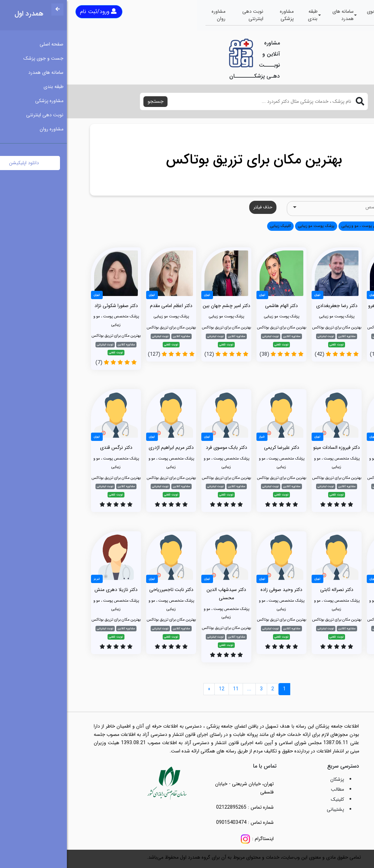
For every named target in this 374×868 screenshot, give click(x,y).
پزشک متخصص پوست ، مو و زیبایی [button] (303, 226)
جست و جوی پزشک (313, 15)
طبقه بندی (246, 15)
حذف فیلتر (196, 207)
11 (169, 689)
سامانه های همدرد (276, 15)
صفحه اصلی (348, 15)
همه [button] (341, 226)
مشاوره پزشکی (220, 15)
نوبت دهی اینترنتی (186, 15)
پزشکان (270, 779)
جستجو (89, 101)
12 (155, 689)
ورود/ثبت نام (31, 12)
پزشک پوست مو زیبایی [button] (249, 226)
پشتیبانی (269, 809)
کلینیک (271, 799)
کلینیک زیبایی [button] (214, 226)
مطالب (271, 789)
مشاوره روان (152, 15)
